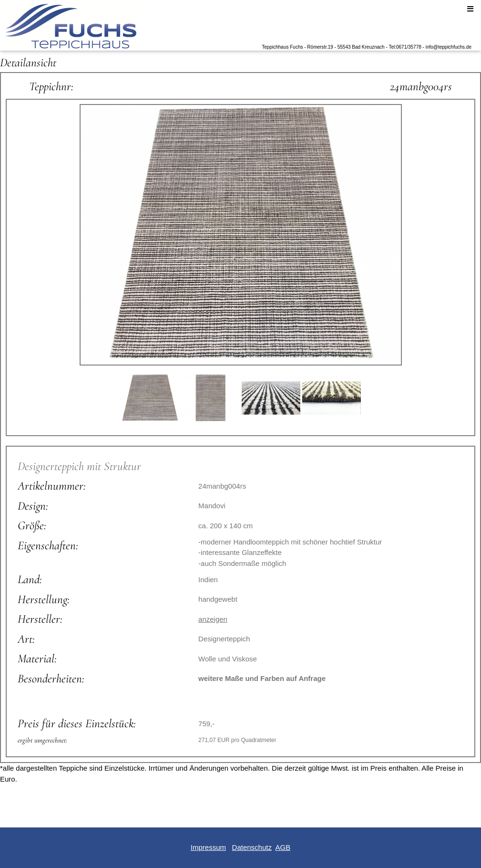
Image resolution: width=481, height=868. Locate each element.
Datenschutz (252, 847)
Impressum (208, 847)
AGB (283, 847)
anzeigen (213, 619)
